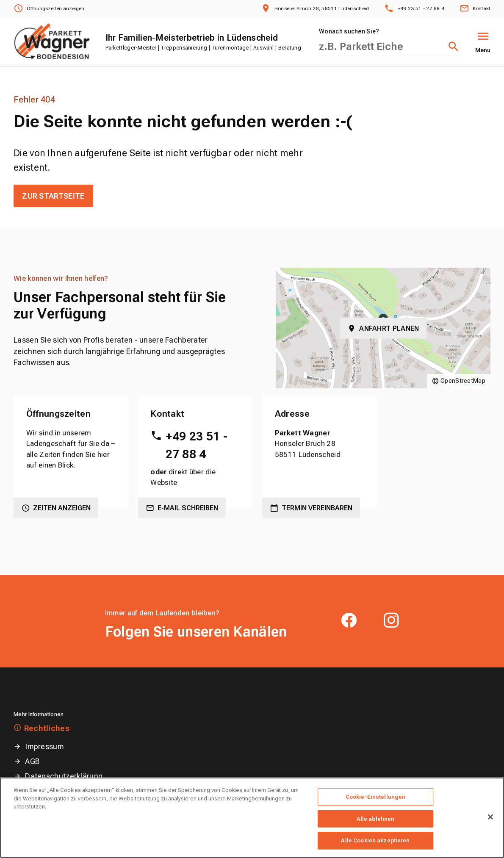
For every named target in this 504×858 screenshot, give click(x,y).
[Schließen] (490, 828)
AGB (32, 761)
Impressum (44, 746)
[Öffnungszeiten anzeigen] (49, 9)
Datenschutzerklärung (64, 776)
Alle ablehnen (376, 830)
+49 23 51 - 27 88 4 (197, 445)
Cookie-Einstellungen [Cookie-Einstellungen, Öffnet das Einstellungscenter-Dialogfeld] (376, 808)
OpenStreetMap (463, 381)
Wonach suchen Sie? (349, 31)
